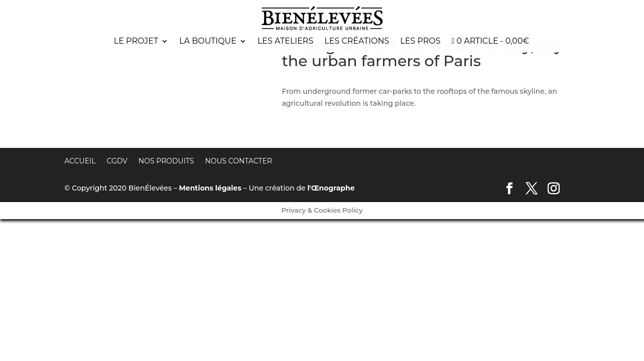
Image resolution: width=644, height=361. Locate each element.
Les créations (357, 42)
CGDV (117, 161)
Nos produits (166, 161)
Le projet (136, 42)
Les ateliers (285, 42)
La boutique (208, 42)
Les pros (420, 42)
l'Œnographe (331, 188)
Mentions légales (210, 188)
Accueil (80, 161)
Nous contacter (238, 161)
